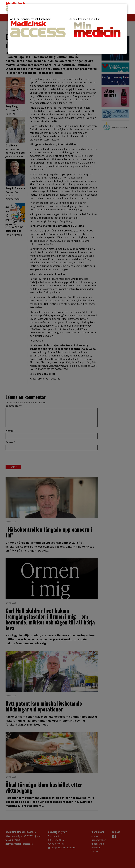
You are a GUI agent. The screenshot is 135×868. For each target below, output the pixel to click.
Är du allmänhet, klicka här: (97, 28)
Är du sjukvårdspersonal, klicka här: (38, 27)
